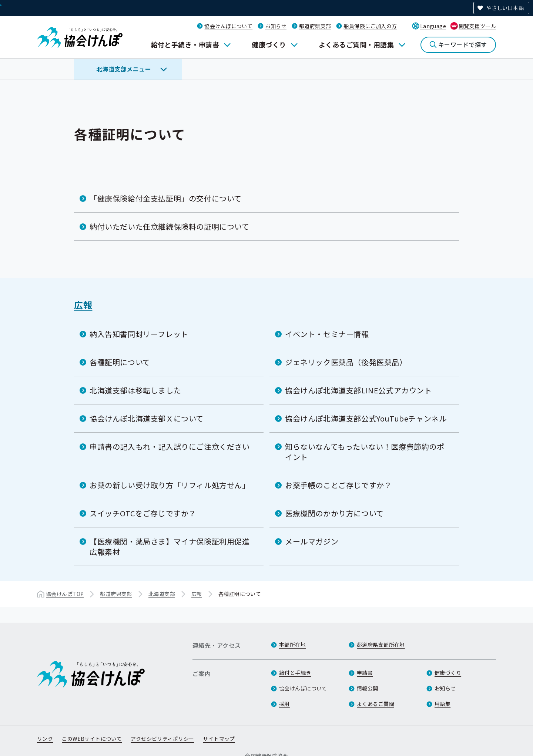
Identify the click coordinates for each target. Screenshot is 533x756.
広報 (83, 305)
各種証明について (120, 362)
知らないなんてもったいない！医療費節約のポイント (365, 452)
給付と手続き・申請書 (185, 44)
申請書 (365, 673)
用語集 (443, 704)
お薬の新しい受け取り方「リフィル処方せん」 (170, 485)
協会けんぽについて (228, 26)
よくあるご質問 (376, 704)
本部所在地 (292, 645)
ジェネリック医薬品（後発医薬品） (346, 362)
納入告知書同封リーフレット (139, 334)
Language (433, 26)
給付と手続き (295, 673)
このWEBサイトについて (92, 739)
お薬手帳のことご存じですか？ (338, 485)
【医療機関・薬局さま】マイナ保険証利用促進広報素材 (170, 547)
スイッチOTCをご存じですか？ (143, 513)
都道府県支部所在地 (381, 645)
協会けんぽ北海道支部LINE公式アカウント (358, 390)
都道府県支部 (315, 26)
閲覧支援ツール (477, 26)
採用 (284, 704)
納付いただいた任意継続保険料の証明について (170, 227)
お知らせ (276, 26)
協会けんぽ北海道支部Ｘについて (147, 418)
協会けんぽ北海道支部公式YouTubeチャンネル (366, 418)
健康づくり (269, 44)
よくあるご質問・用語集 (356, 44)
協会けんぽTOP (65, 594)
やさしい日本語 (505, 8)
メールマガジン (312, 541)
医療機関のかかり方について (334, 513)
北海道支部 (162, 594)
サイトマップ (219, 739)
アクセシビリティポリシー (162, 739)
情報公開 (368, 688)
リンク (45, 739)
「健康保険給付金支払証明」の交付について (166, 198)
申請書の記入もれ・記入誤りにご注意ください (170, 447)
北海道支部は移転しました (135, 390)
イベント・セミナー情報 (327, 334)
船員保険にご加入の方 (370, 26)
